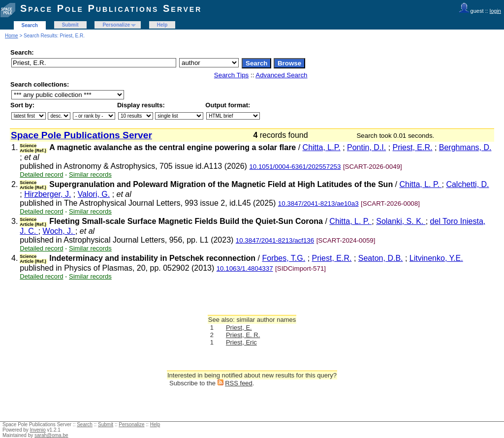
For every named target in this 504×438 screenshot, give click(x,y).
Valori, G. (94, 194)
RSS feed (239, 383)
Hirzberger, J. (47, 194)
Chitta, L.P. (322, 147)
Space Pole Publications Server (111, 8)
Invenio (38, 430)
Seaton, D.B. (381, 258)
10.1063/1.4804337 (245, 268)
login (495, 11)
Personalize (116, 25)
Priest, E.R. (413, 147)
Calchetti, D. (467, 184)
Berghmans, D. (465, 147)
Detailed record (41, 174)
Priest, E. (239, 328)
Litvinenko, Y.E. (436, 258)
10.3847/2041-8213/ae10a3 (318, 203)
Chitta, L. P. (421, 184)
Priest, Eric (241, 342)
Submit (70, 25)
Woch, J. (59, 231)
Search (30, 25)
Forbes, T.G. (283, 258)
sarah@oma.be (51, 435)
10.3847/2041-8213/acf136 (275, 240)
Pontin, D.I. (366, 147)
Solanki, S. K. (401, 221)
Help (162, 25)
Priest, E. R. (243, 335)
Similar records (90, 174)
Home (12, 36)
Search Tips (231, 75)
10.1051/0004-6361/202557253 (295, 167)
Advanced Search (281, 75)
